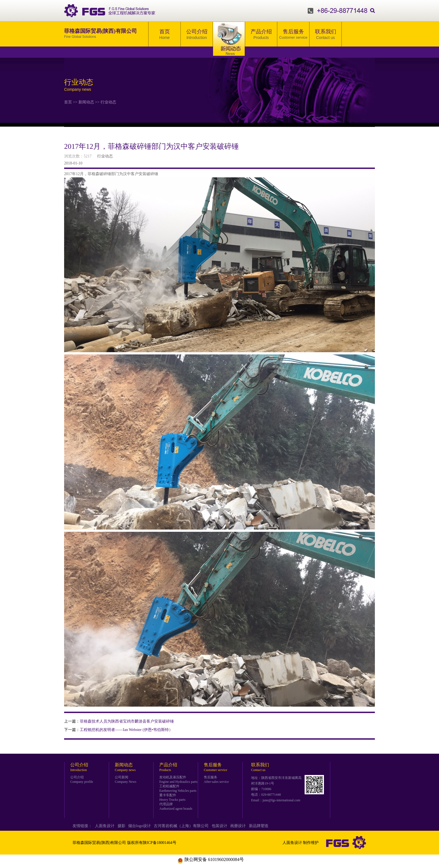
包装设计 (219, 826)
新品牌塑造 (259, 826)
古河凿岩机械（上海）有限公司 (181, 826)
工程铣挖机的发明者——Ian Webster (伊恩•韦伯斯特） (126, 730)
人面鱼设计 (105, 826)
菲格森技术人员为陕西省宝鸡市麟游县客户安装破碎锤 (127, 721)
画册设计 (238, 826)
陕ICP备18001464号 (160, 843)
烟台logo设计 (140, 826)
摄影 (122, 826)
